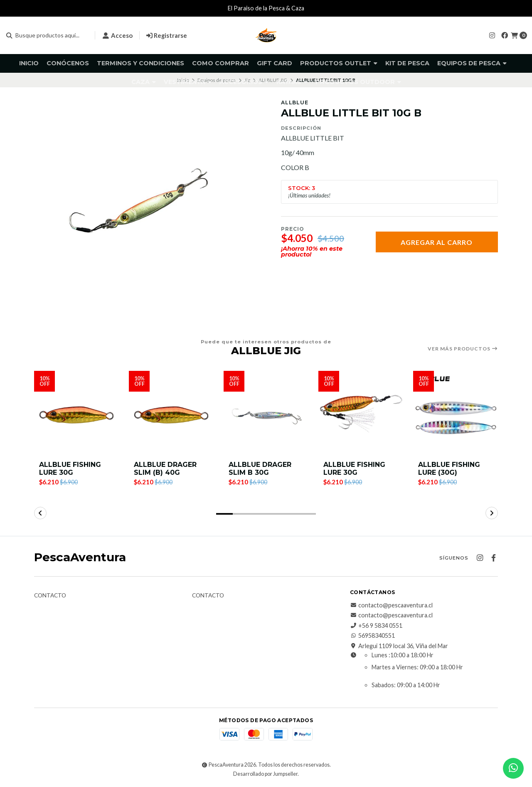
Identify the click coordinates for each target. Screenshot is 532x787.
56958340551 (372, 636)
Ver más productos (463, 349)
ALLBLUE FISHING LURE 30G (70, 469)
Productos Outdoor (358, 82)
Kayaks (292, 82)
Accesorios (244, 82)
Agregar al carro (437, 242)
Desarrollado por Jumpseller (265, 774)
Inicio (29, 63)
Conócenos (68, 63)
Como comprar (220, 63)
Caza (144, 82)
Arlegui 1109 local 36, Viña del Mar (399, 646)
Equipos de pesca (472, 63)
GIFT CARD (275, 63)
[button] (224, 514)
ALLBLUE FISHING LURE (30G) (449, 469)
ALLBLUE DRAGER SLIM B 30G (260, 469)
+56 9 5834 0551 (376, 626)
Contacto (50, 596)
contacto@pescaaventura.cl (391, 605)
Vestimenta (188, 82)
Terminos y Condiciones (140, 63)
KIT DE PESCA (407, 63)
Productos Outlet (339, 63)
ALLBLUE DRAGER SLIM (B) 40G (165, 469)
